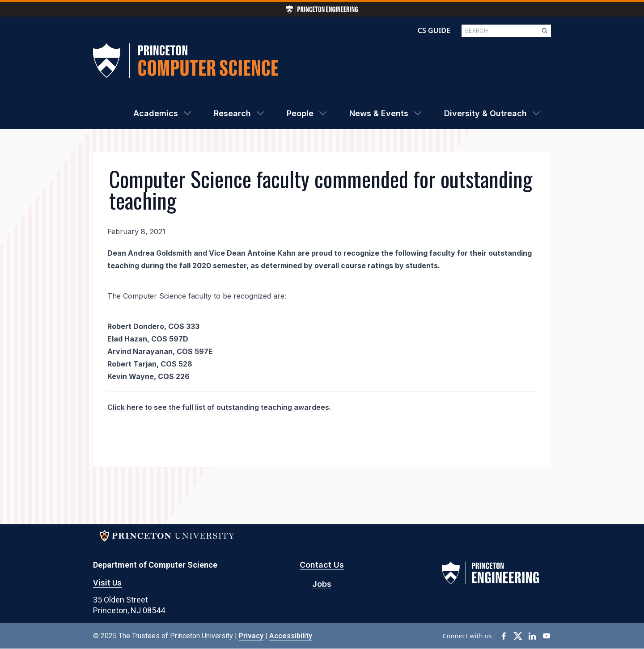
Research (232, 113)
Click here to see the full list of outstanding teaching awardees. (219, 407)
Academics (156, 113)
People (300, 113)
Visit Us (107, 583)
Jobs (322, 584)
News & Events (379, 113)
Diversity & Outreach (485, 113)
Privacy (251, 636)
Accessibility (291, 636)
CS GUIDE (434, 30)
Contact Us (322, 565)
